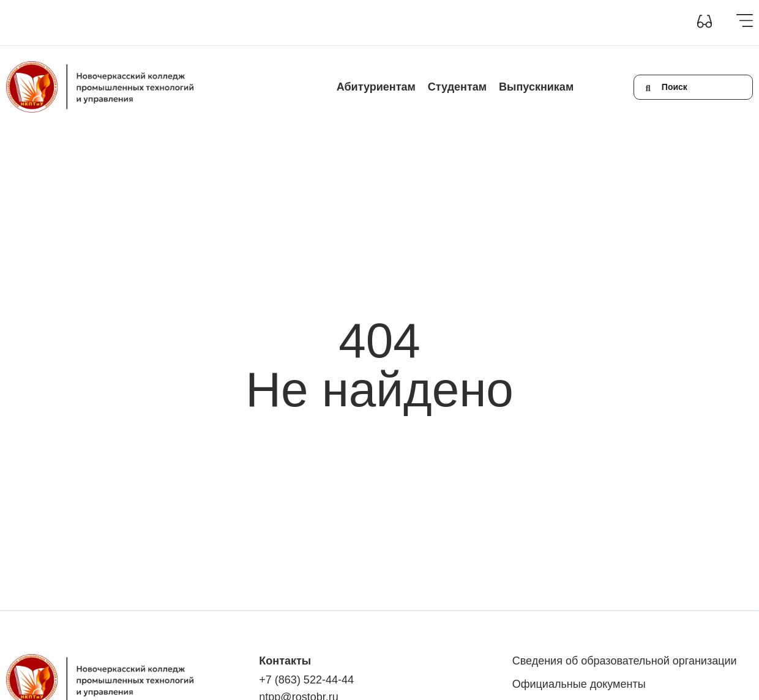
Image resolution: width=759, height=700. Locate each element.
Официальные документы (579, 684)
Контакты (376, 23)
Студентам (457, 87)
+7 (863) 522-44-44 (306, 680)
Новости (329, 23)
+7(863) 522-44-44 (518, 23)
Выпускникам (536, 87)
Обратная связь (439, 23)
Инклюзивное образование (246, 23)
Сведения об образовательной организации (93, 23)
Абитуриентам (376, 87)
